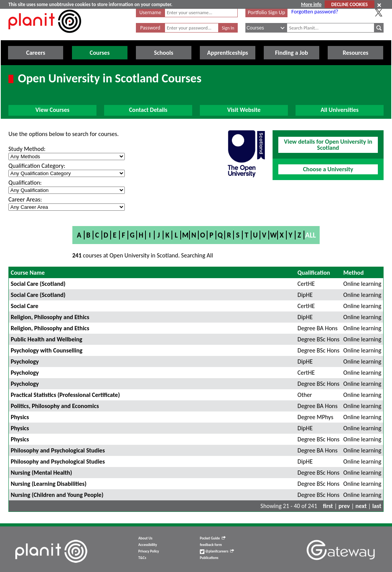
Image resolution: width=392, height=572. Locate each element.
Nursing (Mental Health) (41, 473)
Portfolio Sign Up (266, 12)
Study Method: (27, 149)
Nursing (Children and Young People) (57, 495)
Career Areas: (25, 199)
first (328, 506)
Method (354, 273)
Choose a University (328, 169)
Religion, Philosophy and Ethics (50, 317)
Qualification (314, 273)
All (310, 235)
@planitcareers (217, 551)
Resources (355, 53)
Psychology (25, 361)
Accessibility (148, 545)
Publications (209, 558)
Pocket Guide (213, 538)
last (377, 506)
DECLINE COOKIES (349, 4)
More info (311, 4)
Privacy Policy (149, 551)
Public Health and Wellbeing (47, 339)
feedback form (211, 545)
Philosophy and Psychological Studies (58, 450)
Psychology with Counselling (47, 350)
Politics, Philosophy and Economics (55, 406)
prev (344, 506)
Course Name (28, 273)
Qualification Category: (37, 166)
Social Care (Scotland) (38, 284)
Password (150, 28)
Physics (20, 417)
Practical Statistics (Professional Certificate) (65, 395)
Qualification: (25, 183)
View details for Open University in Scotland (328, 145)
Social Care (24, 306)
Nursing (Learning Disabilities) (49, 484)
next (361, 506)
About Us (145, 538)
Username (150, 12)
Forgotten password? (315, 11)
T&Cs (142, 558)
